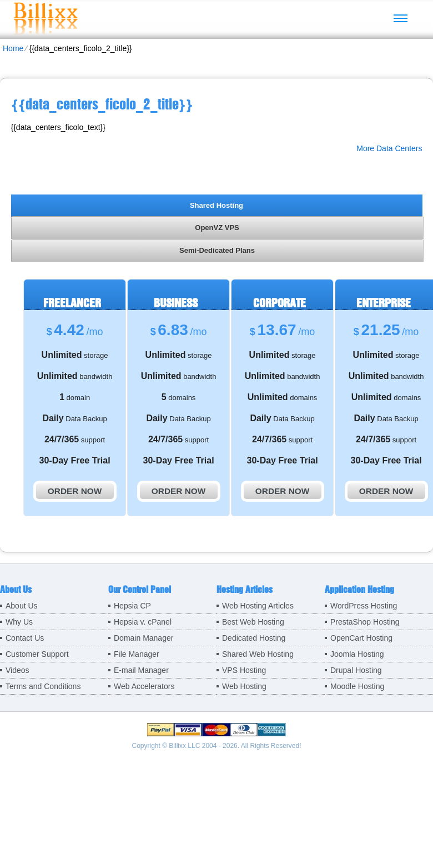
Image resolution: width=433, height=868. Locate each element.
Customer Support (37, 654)
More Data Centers (389, 148)
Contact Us (25, 638)
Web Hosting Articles (258, 606)
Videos (17, 670)
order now (75, 491)
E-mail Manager (141, 670)
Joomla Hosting (357, 654)
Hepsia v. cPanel (143, 622)
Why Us (19, 622)
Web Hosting (244, 686)
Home (13, 48)
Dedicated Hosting (254, 638)
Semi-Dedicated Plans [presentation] (217, 250)
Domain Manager (144, 638)
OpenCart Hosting (361, 638)
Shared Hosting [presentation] (216, 205)
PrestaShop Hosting (365, 622)
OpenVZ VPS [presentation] (217, 228)
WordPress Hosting (364, 606)
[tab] (217, 205)
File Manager (137, 654)
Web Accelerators (144, 686)
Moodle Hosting (357, 686)
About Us (22, 606)
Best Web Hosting (253, 622)
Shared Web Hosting (258, 654)
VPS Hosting (244, 670)
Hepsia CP (132, 606)
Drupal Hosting (356, 670)
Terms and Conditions (43, 686)
